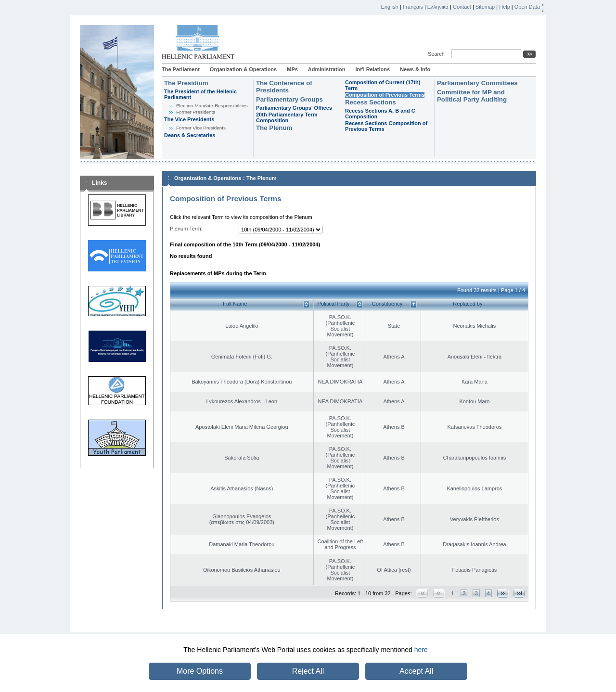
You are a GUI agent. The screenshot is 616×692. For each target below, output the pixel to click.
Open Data (527, 7)
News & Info (415, 69)
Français (413, 7)
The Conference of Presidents (284, 87)
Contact (462, 7)
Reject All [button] (308, 671)
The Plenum (274, 128)
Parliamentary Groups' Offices (294, 108)
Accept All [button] (416, 671)
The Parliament (181, 69)
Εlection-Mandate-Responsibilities (212, 106)
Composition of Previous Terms (385, 95)
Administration (327, 69)
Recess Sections (371, 102)
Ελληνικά (438, 7)
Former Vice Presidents (201, 128)
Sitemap (485, 7)
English (390, 7)
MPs (292, 69)
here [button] (421, 650)
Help (505, 7)
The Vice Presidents (189, 119)
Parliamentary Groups (289, 99)
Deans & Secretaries (190, 135)
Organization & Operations (243, 69)
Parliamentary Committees (477, 83)
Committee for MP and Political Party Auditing (472, 96)
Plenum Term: (186, 229)
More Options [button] (200, 671)
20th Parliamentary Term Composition (287, 117)
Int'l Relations (372, 69)
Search (438, 54)
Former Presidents (196, 112)
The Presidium (186, 83)
